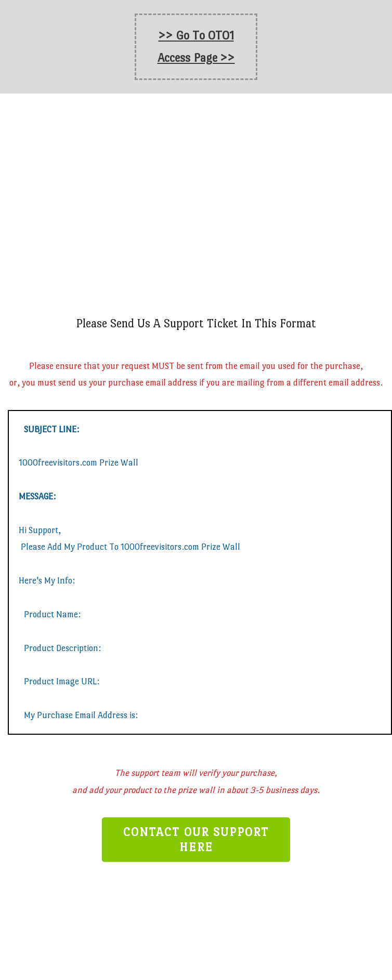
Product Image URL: (62, 681)
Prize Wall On (196, 212)
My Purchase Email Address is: (81, 715)
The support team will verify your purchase (195, 773)
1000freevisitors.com (229, 212)
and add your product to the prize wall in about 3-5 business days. (196, 790)
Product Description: (62, 648)
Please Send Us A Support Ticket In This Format (196, 323)
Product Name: (53, 614)
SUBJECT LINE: (51, 429)
